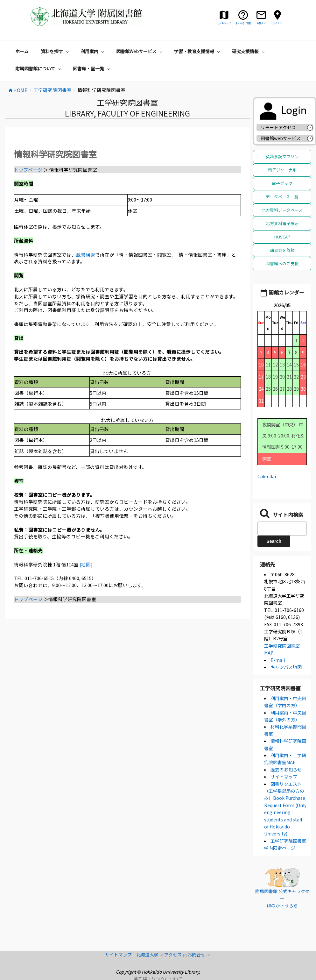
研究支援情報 (249, 49)
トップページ (28, 167)
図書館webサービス (281, 136)
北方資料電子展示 (282, 221)
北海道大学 (150, 952)
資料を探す (56, 49)
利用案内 (93, 49)
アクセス (176, 952)
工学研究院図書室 (280, 686)
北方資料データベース (282, 208)
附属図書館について (39, 66)
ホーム (22, 49)
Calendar (267, 474)
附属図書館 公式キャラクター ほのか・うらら (282, 896)
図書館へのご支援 (282, 261)
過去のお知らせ (286, 767)
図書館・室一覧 (92, 66)
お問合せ (199, 952)
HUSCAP (282, 234)
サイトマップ (284, 774)
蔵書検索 (86, 252)
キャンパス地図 (286, 665)
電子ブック (282, 181)
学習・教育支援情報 (198, 49)
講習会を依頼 (282, 248)
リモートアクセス (278, 125)
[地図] (86, 562)
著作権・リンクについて (158, 976)
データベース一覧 (282, 194)
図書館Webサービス (140, 49)
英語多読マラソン (282, 154)
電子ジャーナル (282, 168)
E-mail (278, 658)
